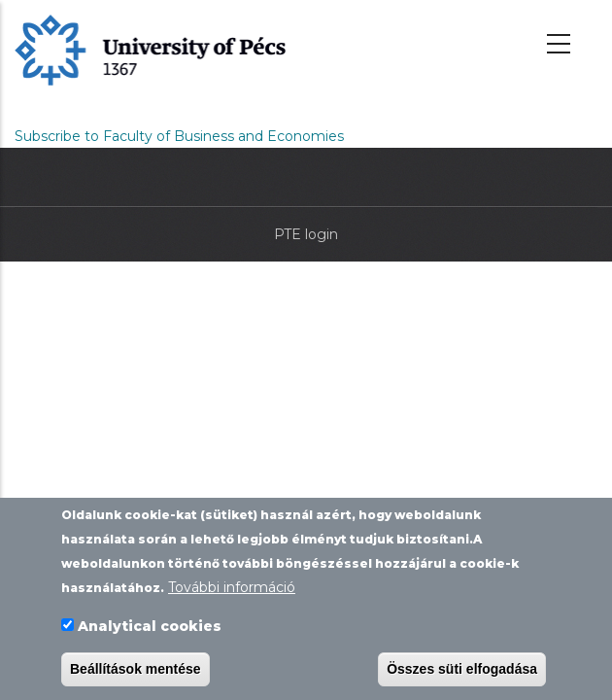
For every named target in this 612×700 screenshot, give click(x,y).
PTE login (306, 234)
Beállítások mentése (136, 669)
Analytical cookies (150, 626)
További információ (232, 588)
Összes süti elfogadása (462, 669)
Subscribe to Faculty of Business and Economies (179, 136)
